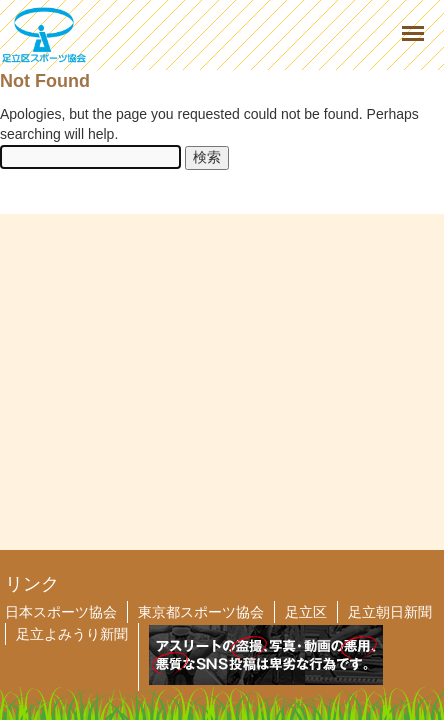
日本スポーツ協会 (61, 612)
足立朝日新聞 (390, 612)
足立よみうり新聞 (72, 634)
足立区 (306, 612)
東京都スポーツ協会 (201, 612)
